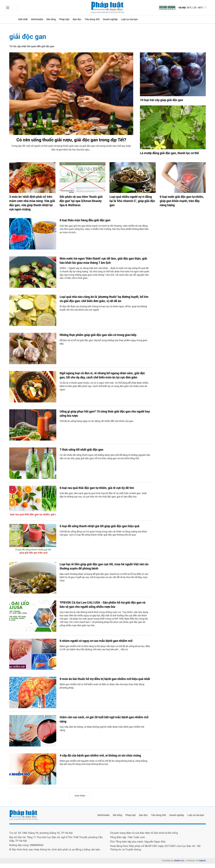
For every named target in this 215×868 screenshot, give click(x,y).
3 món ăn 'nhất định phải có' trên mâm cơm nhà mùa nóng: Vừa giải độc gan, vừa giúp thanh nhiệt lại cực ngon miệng (31, 208)
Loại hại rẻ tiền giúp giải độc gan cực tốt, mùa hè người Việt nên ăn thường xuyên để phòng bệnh (104, 571)
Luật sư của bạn (170, 19)
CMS (179, 865)
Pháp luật (84, 19)
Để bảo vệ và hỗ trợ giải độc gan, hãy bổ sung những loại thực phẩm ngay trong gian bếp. (103, 347)
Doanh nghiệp (145, 19)
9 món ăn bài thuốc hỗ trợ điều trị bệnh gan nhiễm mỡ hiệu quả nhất (103, 686)
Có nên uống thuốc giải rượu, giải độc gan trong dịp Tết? (71, 144)
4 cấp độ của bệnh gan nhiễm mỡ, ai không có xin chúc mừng (105, 760)
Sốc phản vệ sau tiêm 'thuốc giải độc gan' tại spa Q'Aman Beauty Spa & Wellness (81, 206)
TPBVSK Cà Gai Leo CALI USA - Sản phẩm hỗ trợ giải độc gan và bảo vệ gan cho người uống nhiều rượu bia (103, 609)
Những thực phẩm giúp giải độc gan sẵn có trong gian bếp (102, 339)
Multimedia (48, 19)
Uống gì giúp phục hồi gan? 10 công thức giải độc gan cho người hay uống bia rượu (102, 418)
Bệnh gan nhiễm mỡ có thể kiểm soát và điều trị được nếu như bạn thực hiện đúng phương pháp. (102, 695)
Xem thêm (80, 800)
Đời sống (66, 19)
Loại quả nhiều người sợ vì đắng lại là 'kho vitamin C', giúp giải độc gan (132, 204)
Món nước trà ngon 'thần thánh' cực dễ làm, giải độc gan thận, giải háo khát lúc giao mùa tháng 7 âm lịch (101, 265)
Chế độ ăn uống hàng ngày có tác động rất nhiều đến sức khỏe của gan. (97, 426)
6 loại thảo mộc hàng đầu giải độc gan (88, 225)
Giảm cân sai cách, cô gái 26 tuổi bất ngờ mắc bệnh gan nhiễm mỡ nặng (101, 724)
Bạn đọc (102, 19)
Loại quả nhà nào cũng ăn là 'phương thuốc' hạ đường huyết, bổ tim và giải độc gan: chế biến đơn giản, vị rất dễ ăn (104, 304)
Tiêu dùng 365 (122, 19)
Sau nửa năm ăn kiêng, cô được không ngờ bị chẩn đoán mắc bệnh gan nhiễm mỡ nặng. (102, 734)
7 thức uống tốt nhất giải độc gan (84, 454)
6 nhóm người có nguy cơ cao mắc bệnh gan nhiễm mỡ (100, 645)
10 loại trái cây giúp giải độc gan (164, 100)
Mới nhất (29, 19)
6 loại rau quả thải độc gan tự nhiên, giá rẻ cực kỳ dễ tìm (101, 492)
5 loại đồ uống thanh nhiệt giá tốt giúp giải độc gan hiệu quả (104, 531)
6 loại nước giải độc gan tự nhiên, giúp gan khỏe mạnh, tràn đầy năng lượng (182, 204)
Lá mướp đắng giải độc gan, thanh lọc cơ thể (170, 156)
